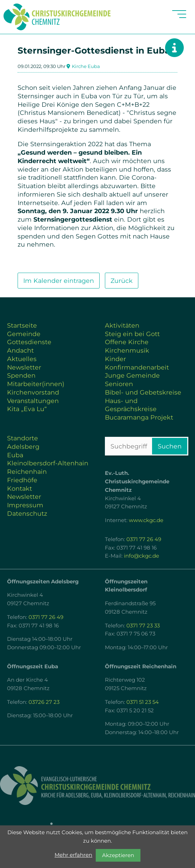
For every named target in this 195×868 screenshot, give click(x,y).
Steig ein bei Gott (132, 334)
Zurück (122, 281)
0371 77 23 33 (143, 626)
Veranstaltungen (33, 401)
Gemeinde (24, 334)
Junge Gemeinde (132, 375)
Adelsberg (23, 447)
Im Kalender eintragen (59, 281)
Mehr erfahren (73, 855)
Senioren (119, 384)
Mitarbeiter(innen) (36, 384)
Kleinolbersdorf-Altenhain (48, 463)
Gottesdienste (29, 342)
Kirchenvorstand (33, 392)
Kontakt (20, 488)
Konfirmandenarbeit (137, 367)
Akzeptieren (118, 855)
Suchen (170, 446)
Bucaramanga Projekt (139, 417)
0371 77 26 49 (144, 539)
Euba (15, 455)
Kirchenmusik (127, 350)
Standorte (23, 438)
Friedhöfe (22, 480)
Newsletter (24, 367)
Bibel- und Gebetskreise (143, 392)
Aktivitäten (122, 325)
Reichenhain (27, 472)
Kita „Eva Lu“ (27, 409)
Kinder (115, 359)
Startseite (22, 325)
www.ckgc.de (146, 520)
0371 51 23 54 (143, 702)
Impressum (25, 505)
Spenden (21, 375)
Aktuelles (22, 359)
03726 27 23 (44, 702)
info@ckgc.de (141, 556)
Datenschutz (27, 513)
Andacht (20, 350)
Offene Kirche (127, 342)
